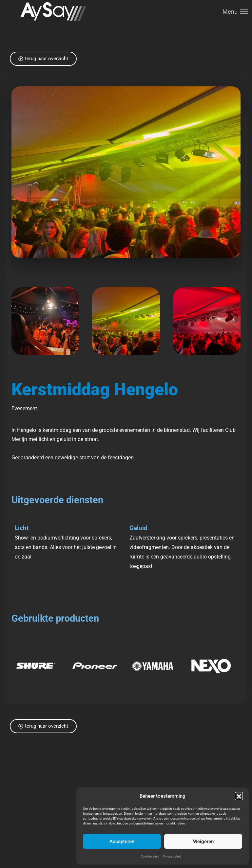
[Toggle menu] (233, 12)
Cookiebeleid (150, 856)
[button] (239, 796)
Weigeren (203, 841)
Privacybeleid (172, 856)
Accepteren (122, 841)
